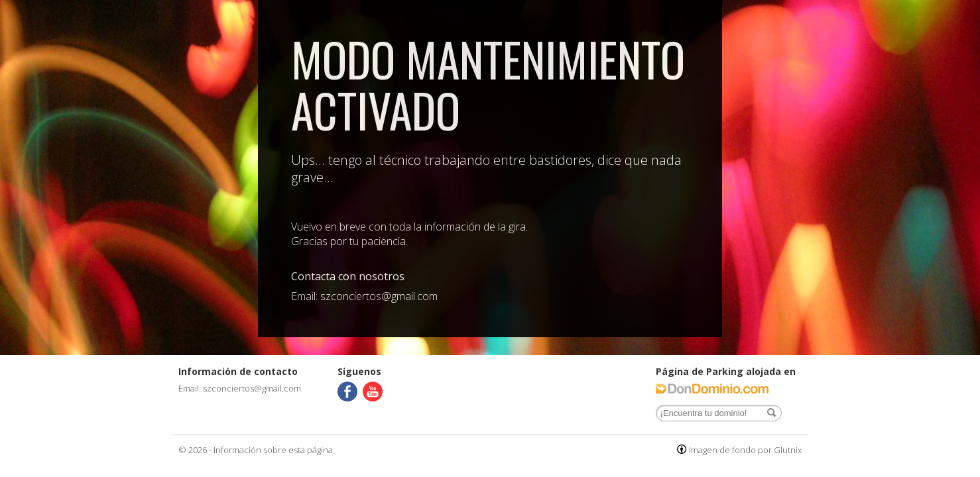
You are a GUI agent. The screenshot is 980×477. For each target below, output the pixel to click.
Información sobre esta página (273, 450)
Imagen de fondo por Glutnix (745, 450)
